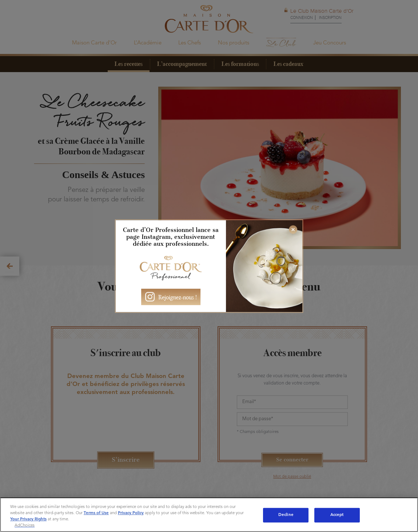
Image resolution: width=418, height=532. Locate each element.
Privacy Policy (131, 513)
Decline (286, 515)
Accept (337, 515)
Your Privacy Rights (28, 519)
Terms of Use (96, 513)
